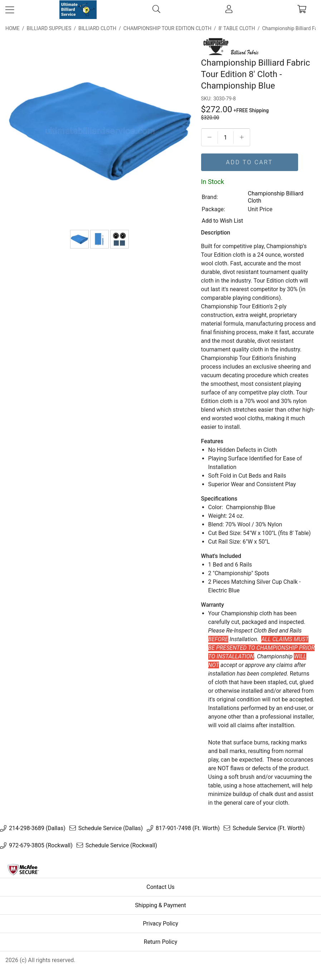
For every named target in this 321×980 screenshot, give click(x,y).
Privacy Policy (160, 924)
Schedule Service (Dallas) (111, 828)
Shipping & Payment (160, 905)
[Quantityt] (226, 138)
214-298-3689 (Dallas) (37, 828)
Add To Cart (250, 162)
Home (13, 28)
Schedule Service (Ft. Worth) (269, 828)
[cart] (302, 10)
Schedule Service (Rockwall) (121, 846)
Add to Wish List (223, 221)
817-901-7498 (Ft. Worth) (188, 828)
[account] (229, 10)
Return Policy (160, 942)
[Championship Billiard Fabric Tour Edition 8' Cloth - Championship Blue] (79, 239)
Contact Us (160, 887)
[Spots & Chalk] (120, 239)
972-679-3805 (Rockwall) (41, 846)
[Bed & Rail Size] (99, 239)
